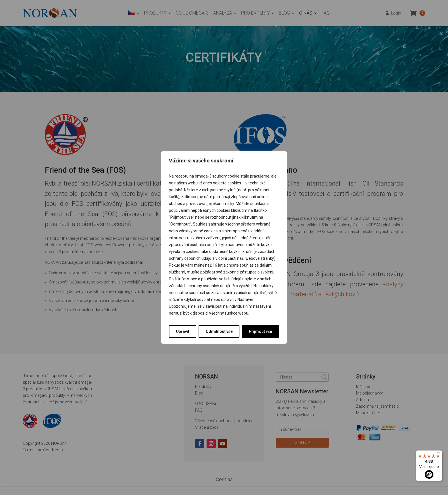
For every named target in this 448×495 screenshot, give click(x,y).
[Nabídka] (439, 454)
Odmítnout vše (219, 331)
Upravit (183, 331)
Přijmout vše (260, 331)
